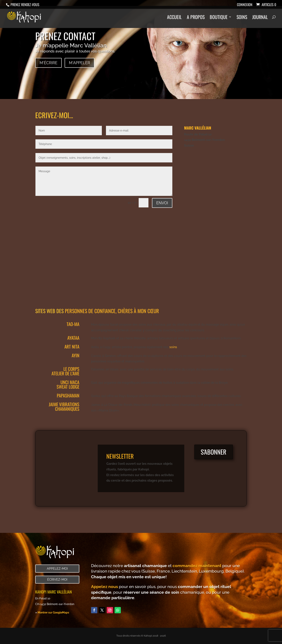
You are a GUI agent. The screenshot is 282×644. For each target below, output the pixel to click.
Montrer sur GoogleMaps (53, 612)
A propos (196, 18)
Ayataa (73, 338)
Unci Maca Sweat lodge (68, 384)
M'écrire (48, 63)
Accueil (174, 18)
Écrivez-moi (57, 580)
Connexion (245, 5)
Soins (242, 18)
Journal (260, 18)
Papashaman (68, 395)
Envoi (162, 203)
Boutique (219, 18)
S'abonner (214, 452)
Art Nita (72, 347)
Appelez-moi (57, 569)
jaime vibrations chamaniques (64, 407)
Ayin (75, 355)
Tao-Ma (73, 324)
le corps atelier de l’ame (65, 371)
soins (173, 347)
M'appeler (80, 63)
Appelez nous (104, 587)
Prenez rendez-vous (25, 5)
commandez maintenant (197, 566)
